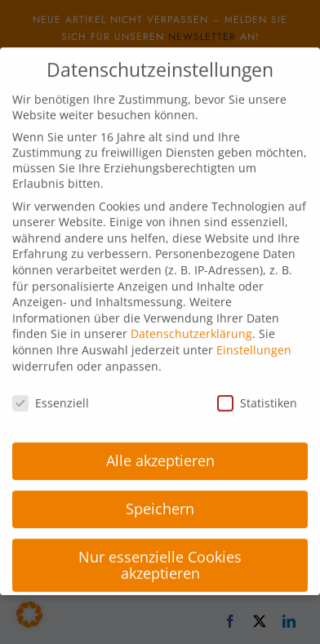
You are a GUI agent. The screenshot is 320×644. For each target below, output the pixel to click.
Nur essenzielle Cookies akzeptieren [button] (160, 557)
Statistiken (257, 395)
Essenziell (51, 395)
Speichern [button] (160, 500)
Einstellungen (254, 342)
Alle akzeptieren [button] (160, 452)
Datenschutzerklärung (191, 325)
